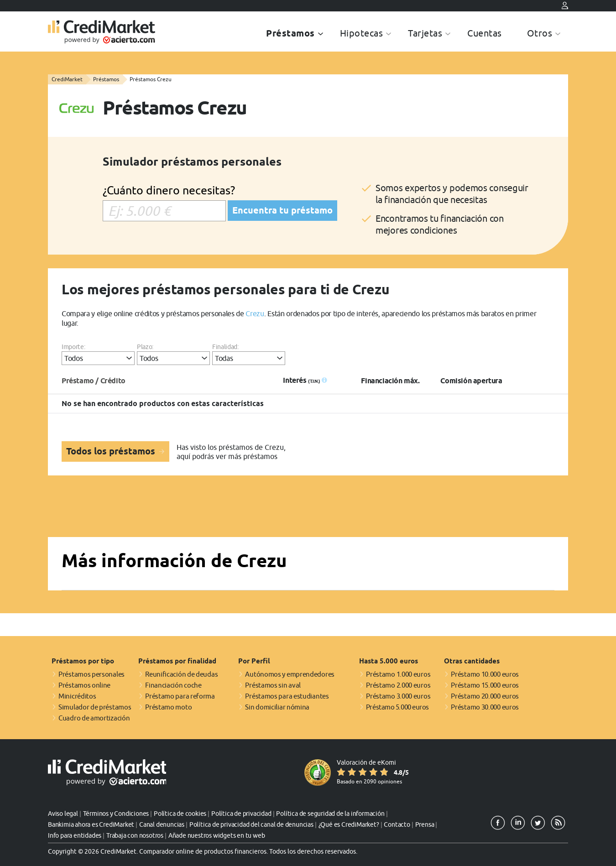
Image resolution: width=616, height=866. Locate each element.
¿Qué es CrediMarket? (349, 824)
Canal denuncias (162, 824)
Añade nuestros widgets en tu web (217, 835)
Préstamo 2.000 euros (398, 685)
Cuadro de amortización (94, 718)
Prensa (425, 824)
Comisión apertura (471, 381)
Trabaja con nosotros (135, 835)
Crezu (255, 313)
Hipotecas (362, 33)
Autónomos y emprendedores (290, 674)
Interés (302, 380)
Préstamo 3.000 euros (398, 696)
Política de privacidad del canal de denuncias (251, 824)
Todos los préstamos (112, 451)
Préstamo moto (168, 707)
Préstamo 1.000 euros (398, 674)
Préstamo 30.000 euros (485, 707)
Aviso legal (63, 814)
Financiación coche (173, 685)
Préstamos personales (91, 674)
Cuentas (485, 33)
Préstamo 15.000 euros (485, 685)
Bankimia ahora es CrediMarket (91, 824)
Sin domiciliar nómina (277, 707)
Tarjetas (425, 33)
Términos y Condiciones (116, 814)
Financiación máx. (390, 381)
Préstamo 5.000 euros (397, 707)
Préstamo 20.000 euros (485, 696)
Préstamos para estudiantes (287, 696)
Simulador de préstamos (95, 707)
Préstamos (290, 33)
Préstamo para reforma (180, 696)
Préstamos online (84, 685)
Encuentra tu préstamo (282, 210)
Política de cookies (180, 814)
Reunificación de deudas (181, 674)
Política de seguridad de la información (330, 814)
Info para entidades (75, 835)
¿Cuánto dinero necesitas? (169, 190)
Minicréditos (77, 696)
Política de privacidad (241, 814)
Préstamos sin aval (273, 685)
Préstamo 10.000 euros (485, 674)
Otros (540, 33)
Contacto (397, 824)
